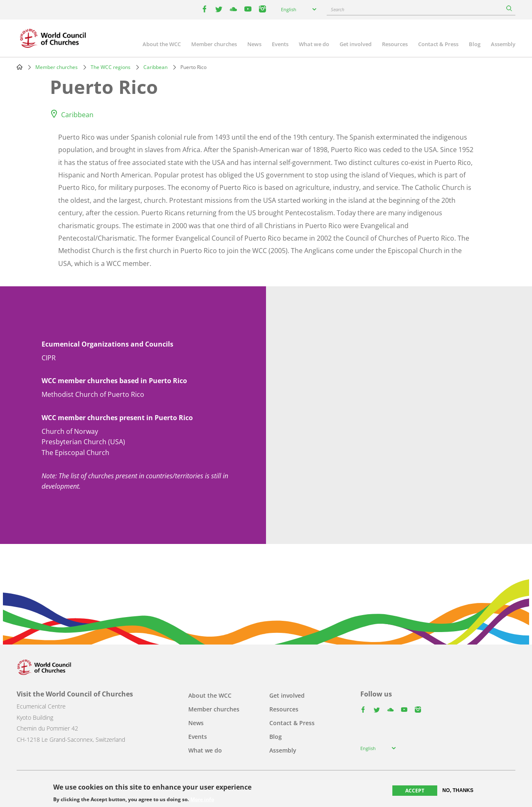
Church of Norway (70, 431)
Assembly (503, 44)
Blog (475, 44)
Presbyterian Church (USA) (83, 442)
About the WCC (162, 44)
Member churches (214, 44)
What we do (314, 44)
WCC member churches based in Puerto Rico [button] (114, 381)
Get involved (356, 44)
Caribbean (155, 67)
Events (280, 44)
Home (20, 67)
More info (202, 800)
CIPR (49, 358)
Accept (415, 791)
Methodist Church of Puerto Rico (93, 394)
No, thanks (458, 790)
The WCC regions (111, 67)
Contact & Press (438, 44)
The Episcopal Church (75, 453)
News (254, 44)
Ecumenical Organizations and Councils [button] (107, 344)
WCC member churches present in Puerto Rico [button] (117, 418)
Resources (395, 44)
